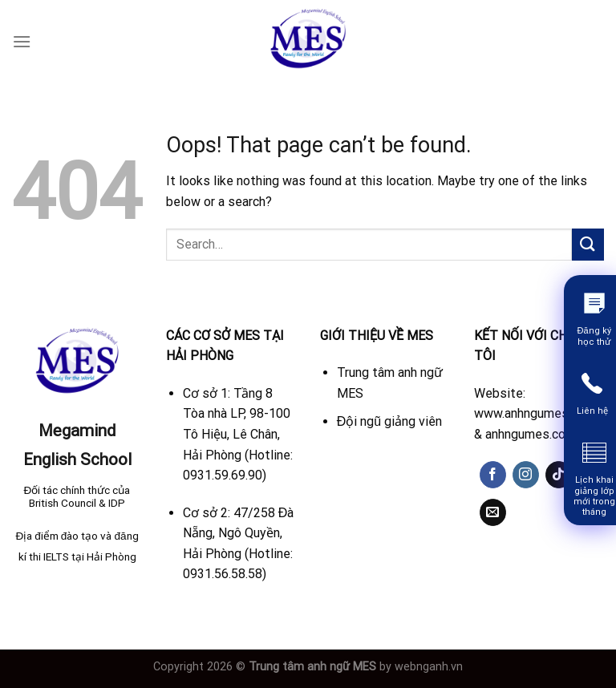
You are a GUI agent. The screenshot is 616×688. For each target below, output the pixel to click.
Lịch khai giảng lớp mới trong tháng (594, 496)
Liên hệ (592, 411)
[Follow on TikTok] (559, 475)
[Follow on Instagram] (526, 475)
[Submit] (588, 244)
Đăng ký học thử (594, 336)
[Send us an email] (493, 512)
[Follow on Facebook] (493, 475)
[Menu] (22, 41)
